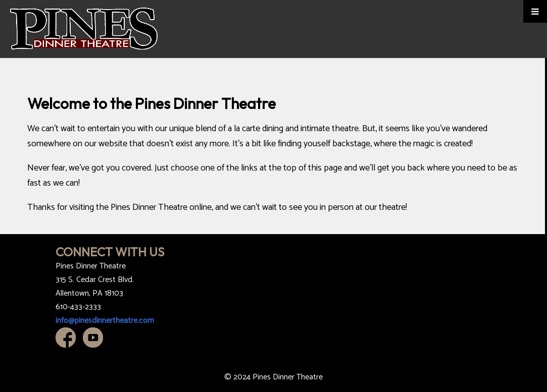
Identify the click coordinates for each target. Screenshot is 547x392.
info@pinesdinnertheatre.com (105, 321)
